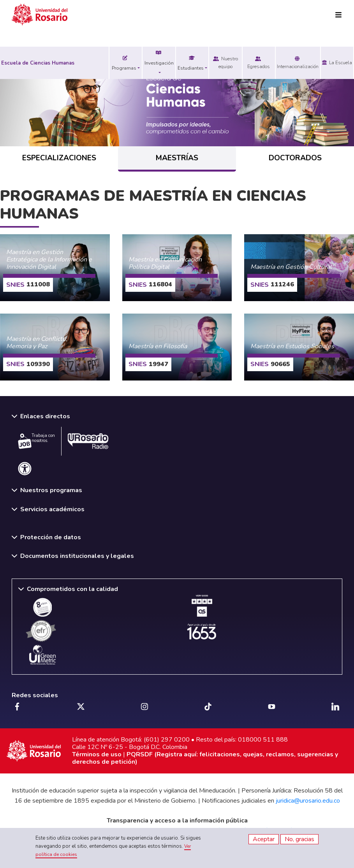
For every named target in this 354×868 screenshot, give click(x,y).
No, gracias (299, 839)
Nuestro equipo (225, 62)
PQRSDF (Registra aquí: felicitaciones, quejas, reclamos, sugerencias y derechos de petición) (205, 758)
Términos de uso (97, 754)
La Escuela (337, 63)
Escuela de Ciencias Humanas (38, 63)
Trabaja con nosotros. (36, 441)
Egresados (259, 63)
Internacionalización (298, 63)
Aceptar (264, 839)
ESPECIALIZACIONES (59, 158)
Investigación (159, 58)
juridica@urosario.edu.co (308, 801)
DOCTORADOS (295, 158)
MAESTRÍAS (177, 158)
